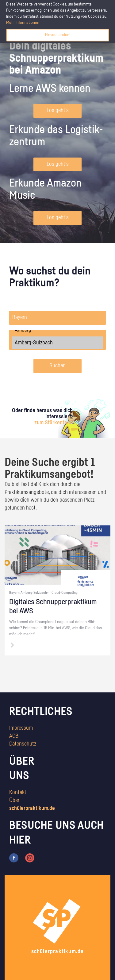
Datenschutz (23, 744)
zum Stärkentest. (54, 423)
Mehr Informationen (23, 23)
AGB (14, 736)
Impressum (21, 728)
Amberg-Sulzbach (57, 343)
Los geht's (58, 111)
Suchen (57, 366)
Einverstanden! (58, 35)
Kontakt (18, 793)
